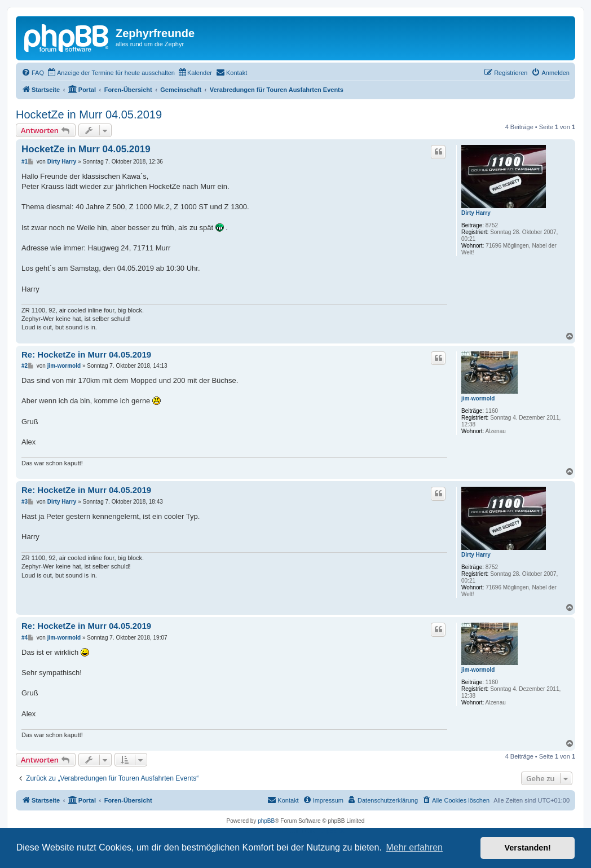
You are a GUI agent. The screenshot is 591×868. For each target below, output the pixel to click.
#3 (25, 502)
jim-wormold (478, 398)
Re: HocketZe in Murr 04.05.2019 (86, 354)
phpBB (266, 821)
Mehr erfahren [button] (414, 847)
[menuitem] (33, 73)
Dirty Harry (476, 213)
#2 (25, 366)
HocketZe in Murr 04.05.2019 (89, 114)
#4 (25, 638)
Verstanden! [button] (528, 848)
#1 (25, 162)
